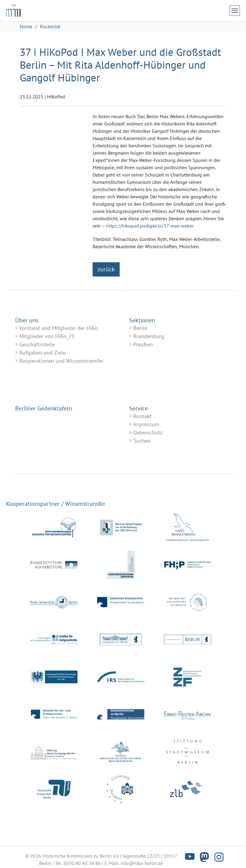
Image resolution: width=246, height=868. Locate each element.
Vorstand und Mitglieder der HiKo (58, 328)
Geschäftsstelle (37, 344)
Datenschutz (148, 432)
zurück (106, 269)
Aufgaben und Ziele (42, 353)
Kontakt (142, 416)
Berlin (140, 328)
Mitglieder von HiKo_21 (47, 336)
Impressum (146, 424)
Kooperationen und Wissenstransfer (61, 361)
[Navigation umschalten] (235, 11)
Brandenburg (149, 336)
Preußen (143, 344)
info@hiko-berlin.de (142, 863)
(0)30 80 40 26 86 (82, 863)
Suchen (142, 441)
